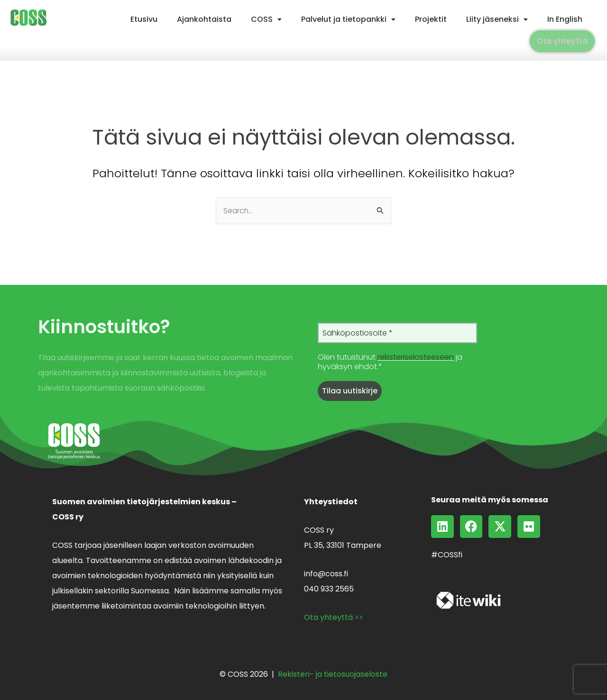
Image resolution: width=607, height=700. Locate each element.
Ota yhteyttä (562, 41)
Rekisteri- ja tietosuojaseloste (333, 674)
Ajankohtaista (204, 19)
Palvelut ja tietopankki (348, 19)
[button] (266, 19)
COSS (266, 19)
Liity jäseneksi (497, 19)
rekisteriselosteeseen (416, 358)
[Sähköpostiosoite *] (397, 334)
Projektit (431, 19)
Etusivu (144, 19)
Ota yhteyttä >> (334, 617)
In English (565, 19)
